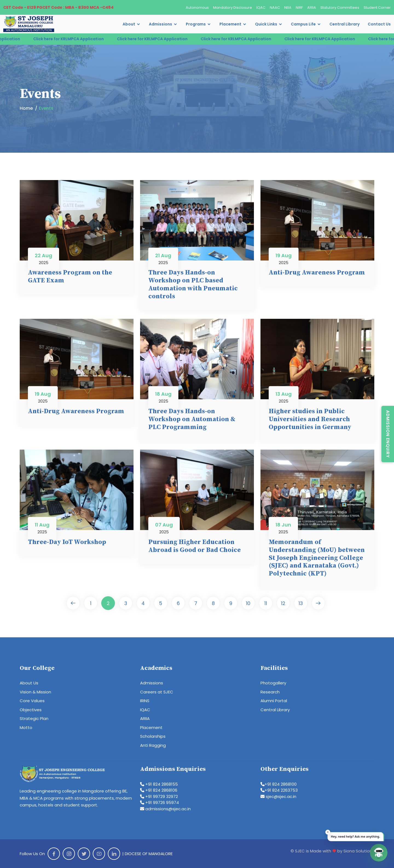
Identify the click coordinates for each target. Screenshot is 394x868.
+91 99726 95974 (160, 802)
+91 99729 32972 (159, 796)
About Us (29, 683)
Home (26, 108)
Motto (26, 727)
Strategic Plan (34, 718)
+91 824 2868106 (159, 790)
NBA (288, 8)
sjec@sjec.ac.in (278, 796)
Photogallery (273, 683)
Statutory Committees (340, 8)
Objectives (31, 710)
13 (301, 603)
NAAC (275, 8)
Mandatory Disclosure (233, 8)
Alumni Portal (274, 701)
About (129, 24)
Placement (230, 24)
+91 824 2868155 (159, 784)
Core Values (32, 701)
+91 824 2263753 (279, 790)
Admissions (160, 24)
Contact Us (379, 24)
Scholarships (153, 736)
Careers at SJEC (157, 692)
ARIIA (312, 8)
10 (248, 603)
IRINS (145, 701)
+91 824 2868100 (279, 784)
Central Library (344, 24)
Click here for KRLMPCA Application (79, 39)
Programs (196, 24)
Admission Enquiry (388, 434)
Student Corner (377, 8)
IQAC (261, 8)
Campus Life (303, 24)
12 (283, 603)
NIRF (299, 8)
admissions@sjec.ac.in (165, 809)
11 (266, 603)
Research (270, 692)
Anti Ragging (153, 745)
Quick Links (266, 24)
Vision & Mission (35, 692)
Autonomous (197, 8)
